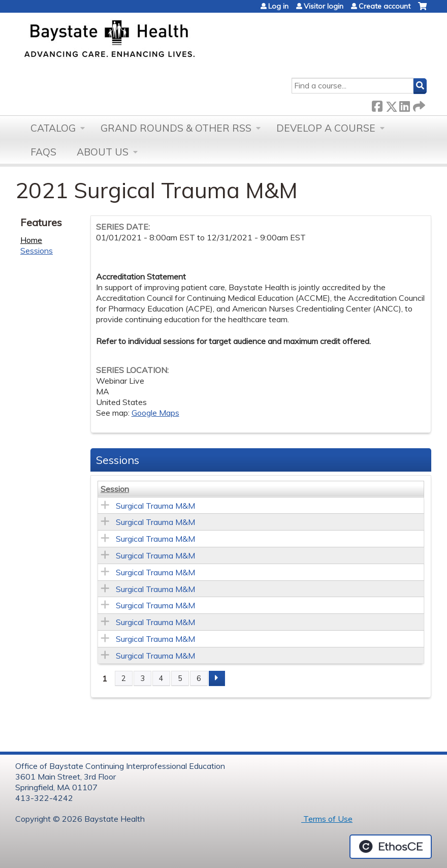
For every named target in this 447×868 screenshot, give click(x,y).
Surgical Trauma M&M (155, 506)
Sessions (37, 251)
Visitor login (324, 6)
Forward (418, 104)
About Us (103, 152)
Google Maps (155, 413)
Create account (385, 6)
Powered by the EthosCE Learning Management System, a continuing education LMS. (391, 847)
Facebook (377, 104)
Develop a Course (326, 128)
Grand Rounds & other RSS (176, 128)
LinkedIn (404, 104)
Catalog (53, 128)
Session (115, 489)
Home (31, 240)
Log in (278, 6)
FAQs (43, 152)
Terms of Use (327, 819)
